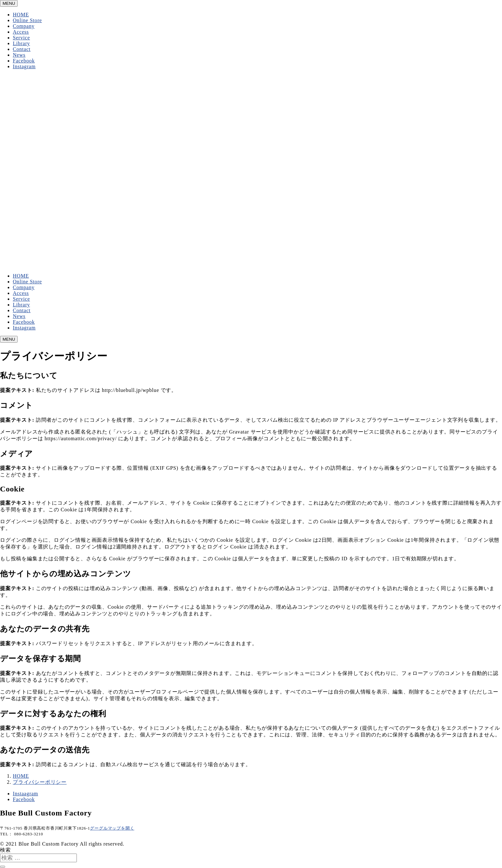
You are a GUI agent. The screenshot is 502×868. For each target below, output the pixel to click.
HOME (21, 15)
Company (24, 26)
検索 (5, 850)
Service (21, 38)
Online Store (27, 20)
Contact (22, 49)
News (19, 55)
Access (21, 32)
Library (21, 43)
